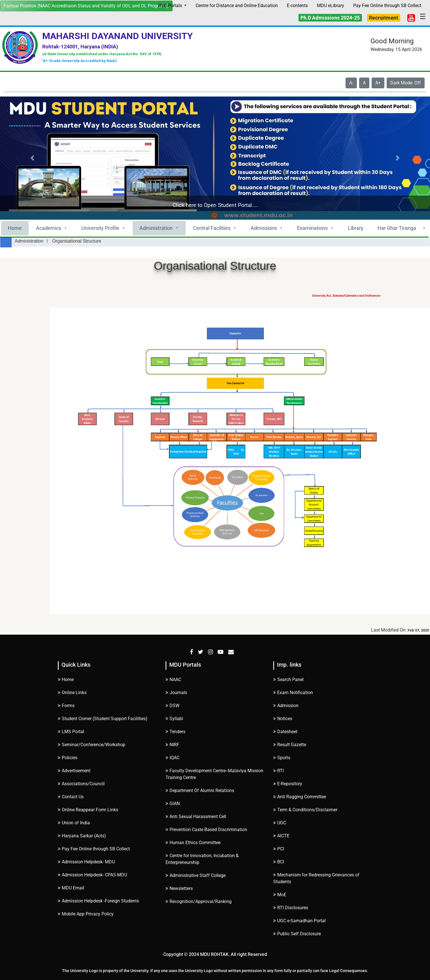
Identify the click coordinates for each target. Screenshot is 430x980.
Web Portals (170, 6)
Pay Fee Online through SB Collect (387, 6)
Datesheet (285, 732)
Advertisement (74, 771)
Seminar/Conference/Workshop (92, 745)
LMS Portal (71, 732)
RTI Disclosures (291, 908)
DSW (172, 706)
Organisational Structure (77, 241)
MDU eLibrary (331, 6)
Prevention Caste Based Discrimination (206, 830)
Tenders (175, 732)
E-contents (297, 6)
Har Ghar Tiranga (397, 228)
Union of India (74, 823)
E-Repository (288, 784)
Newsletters (179, 888)
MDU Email (71, 888)
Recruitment (384, 18)
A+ (378, 83)
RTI (278, 771)
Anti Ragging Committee (300, 797)
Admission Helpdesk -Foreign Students (98, 901)
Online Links (72, 693)
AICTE (281, 836)
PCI (279, 849)
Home (15, 228)
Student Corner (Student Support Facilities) (103, 719)
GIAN (173, 804)
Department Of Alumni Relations (200, 790)
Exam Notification (293, 693)
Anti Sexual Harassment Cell (196, 817)
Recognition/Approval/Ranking (199, 901)
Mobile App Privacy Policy (86, 914)
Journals (176, 693)
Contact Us (71, 797)
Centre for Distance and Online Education (237, 6)
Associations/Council (81, 784)
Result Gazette (290, 745)
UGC (280, 823)
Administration (29, 241)
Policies (68, 758)
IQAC (172, 758)
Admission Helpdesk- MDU (86, 862)
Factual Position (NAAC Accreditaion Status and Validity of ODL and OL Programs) (86, 6)
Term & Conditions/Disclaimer (305, 810)
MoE (280, 895)
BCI (279, 862)
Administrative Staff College (196, 875)
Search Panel (288, 680)
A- (351, 83)
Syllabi (174, 719)
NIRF (172, 745)
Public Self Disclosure (297, 934)
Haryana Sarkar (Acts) (82, 836)
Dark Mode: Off (406, 83)
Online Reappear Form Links (88, 810)
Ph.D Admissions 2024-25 (330, 18)
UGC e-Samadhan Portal (299, 921)
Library (356, 228)
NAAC (173, 680)
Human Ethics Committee (193, 843)
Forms (66, 706)
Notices (283, 719)
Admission (286, 706)
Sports (282, 758)
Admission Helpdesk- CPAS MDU (92, 875)
